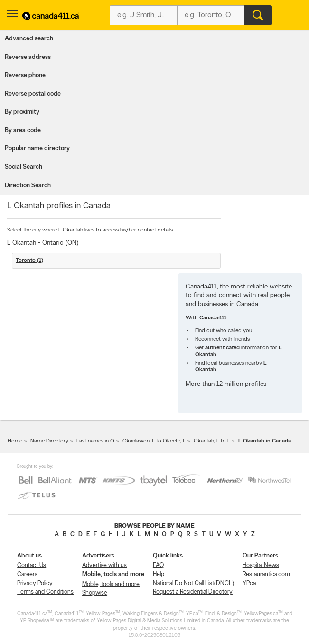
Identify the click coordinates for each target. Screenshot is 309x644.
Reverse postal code (33, 94)
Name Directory (49, 441)
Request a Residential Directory (193, 592)
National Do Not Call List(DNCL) (193, 583)
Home (15, 441)
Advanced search (29, 39)
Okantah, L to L (212, 441)
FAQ (158, 565)
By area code (23, 130)
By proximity (22, 112)
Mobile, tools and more (111, 584)
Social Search (23, 167)
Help (159, 574)
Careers (27, 574)
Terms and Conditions (45, 592)
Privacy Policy (35, 583)
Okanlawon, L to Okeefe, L (154, 441)
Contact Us (32, 565)
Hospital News (261, 565)
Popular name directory (37, 149)
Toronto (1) (29, 260)
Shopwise (95, 593)
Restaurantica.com (266, 574)
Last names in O (95, 441)
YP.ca (249, 583)
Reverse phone (25, 75)
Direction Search (28, 186)
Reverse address (28, 57)
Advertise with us (104, 565)
